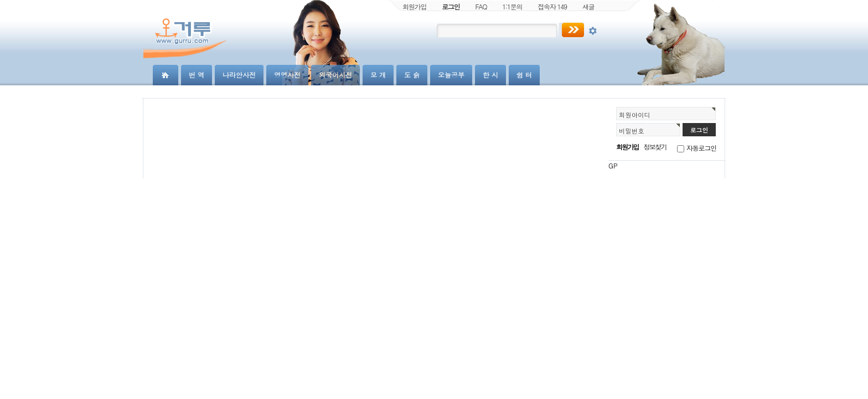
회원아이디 (635, 115)
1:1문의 (512, 6)
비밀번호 (632, 131)
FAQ (481, 6)
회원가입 (414, 6)
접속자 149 (552, 6)
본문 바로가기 (0, 0)
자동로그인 (701, 148)
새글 (588, 6)
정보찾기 (655, 147)
